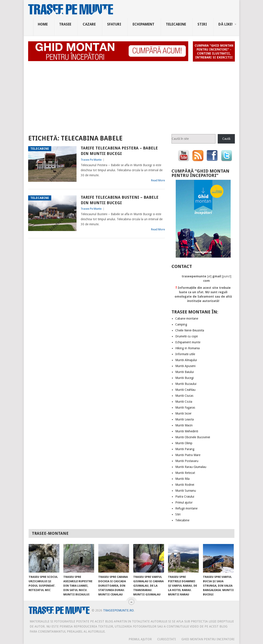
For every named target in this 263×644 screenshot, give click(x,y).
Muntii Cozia (184, 402)
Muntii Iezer (183, 413)
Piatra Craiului (185, 497)
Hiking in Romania (187, 348)
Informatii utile (185, 354)
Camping (181, 324)
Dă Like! (226, 24)
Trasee (65, 24)
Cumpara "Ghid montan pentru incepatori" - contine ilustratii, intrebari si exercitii (214, 51)
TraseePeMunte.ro (118, 610)
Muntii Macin (184, 425)
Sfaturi (114, 24)
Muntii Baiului (184, 372)
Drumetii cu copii (186, 336)
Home (43, 24)
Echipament (143, 24)
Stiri (202, 24)
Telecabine (176, 24)
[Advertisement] (131, 96)
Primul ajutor (184, 502)
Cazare (89, 24)
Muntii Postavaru (187, 461)
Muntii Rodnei (185, 485)
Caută (226, 139)
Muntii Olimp (184, 443)
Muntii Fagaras (185, 408)
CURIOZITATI (167, 639)
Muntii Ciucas (184, 396)
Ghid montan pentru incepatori (208, 639)
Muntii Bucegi (184, 378)
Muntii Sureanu (186, 491)
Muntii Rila (182, 479)
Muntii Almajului (186, 360)
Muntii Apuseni (185, 366)
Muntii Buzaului (186, 384)
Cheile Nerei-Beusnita (190, 330)
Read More (158, 180)
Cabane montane (187, 318)
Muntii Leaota (184, 419)
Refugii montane (186, 508)
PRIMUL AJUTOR (140, 639)
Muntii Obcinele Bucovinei (193, 437)
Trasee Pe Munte (91, 160)
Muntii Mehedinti (187, 431)
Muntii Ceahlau (185, 390)
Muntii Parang (185, 449)
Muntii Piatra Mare (188, 455)
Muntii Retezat (185, 473)
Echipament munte (188, 342)
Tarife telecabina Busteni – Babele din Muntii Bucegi (120, 200)
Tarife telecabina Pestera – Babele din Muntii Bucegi (119, 151)
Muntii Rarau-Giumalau (191, 467)
